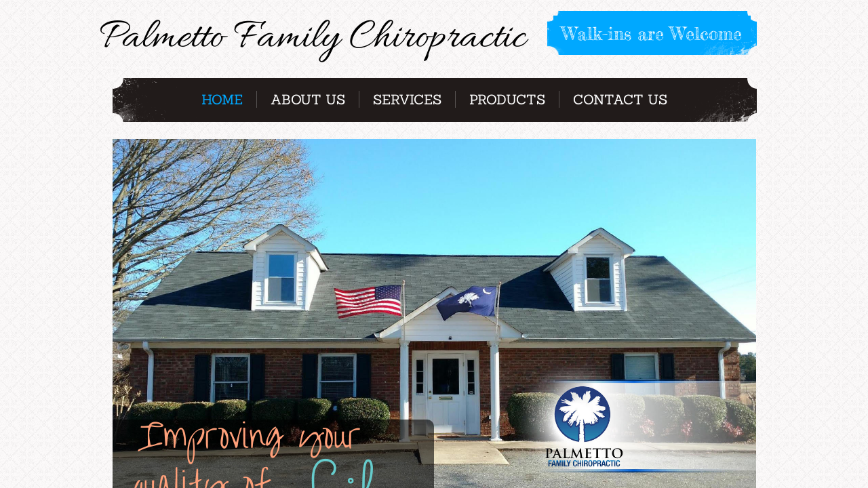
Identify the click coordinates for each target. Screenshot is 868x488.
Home (222, 99)
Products (507, 99)
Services (407, 99)
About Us (308, 99)
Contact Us (620, 99)
